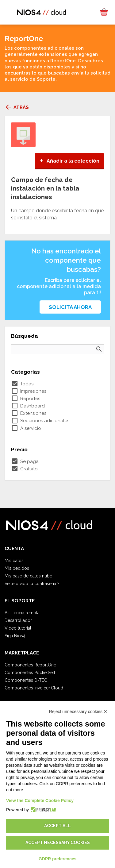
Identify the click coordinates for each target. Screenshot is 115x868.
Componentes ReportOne (30, 665)
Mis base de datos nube (28, 576)
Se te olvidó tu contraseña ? (32, 584)
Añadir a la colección (69, 161)
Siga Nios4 (15, 636)
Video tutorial (18, 628)
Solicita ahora (70, 307)
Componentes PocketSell (30, 673)
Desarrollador (18, 620)
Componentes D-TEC (26, 680)
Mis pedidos (17, 568)
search (99, 349)
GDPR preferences (58, 859)
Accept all (57, 826)
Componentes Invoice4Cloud (34, 688)
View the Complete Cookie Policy (40, 800)
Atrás (17, 107)
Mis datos (14, 561)
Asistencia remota (22, 613)
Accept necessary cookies (58, 843)
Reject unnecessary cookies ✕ (78, 712)
